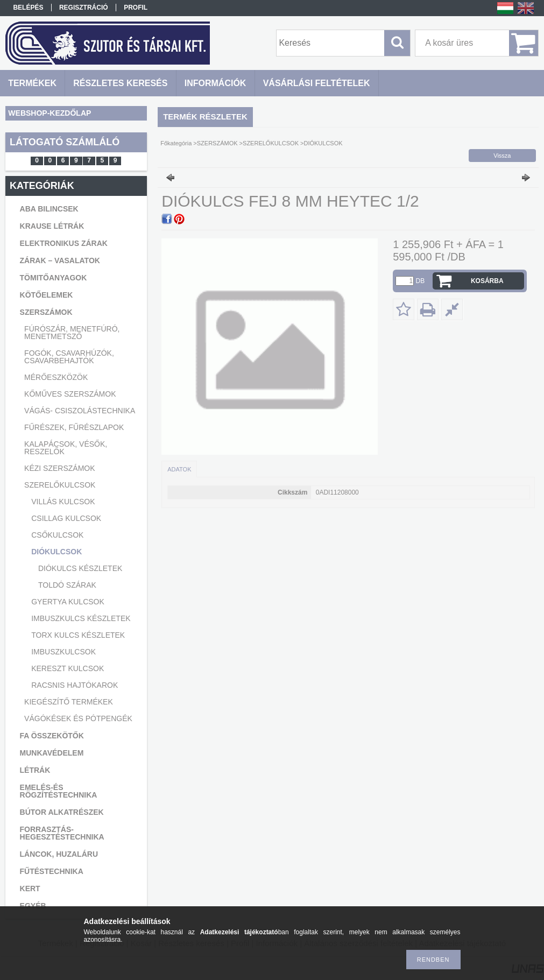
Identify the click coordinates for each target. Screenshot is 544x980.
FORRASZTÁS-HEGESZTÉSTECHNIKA (62, 833)
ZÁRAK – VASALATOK (60, 260)
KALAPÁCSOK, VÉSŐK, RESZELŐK (66, 448)
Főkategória (176, 143)
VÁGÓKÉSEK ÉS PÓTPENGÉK (78, 718)
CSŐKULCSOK (57, 535)
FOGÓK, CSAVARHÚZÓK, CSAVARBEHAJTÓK (69, 357)
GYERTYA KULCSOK (68, 602)
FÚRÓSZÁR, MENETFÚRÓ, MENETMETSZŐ (72, 333)
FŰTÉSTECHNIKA (52, 871)
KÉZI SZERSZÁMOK (59, 468)
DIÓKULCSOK (56, 552)
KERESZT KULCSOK (68, 668)
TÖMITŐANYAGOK (54, 278)
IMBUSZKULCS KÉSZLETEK (81, 618)
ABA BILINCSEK (49, 209)
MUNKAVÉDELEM (52, 753)
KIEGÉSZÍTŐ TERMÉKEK (69, 702)
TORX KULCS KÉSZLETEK (78, 635)
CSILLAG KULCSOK (66, 518)
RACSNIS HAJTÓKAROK (75, 685)
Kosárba (487, 281)
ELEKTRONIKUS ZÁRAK (64, 243)
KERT (30, 889)
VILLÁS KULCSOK (63, 502)
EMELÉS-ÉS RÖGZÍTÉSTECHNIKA (59, 791)
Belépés (28, 8)
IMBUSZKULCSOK (63, 652)
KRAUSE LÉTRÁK (52, 226)
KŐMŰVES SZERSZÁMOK (70, 394)
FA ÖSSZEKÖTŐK (52, 736)
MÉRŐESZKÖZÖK (56, 377)
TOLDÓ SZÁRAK (67, 585)
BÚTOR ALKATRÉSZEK (62, 812)
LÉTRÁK (35, 770)
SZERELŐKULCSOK (60, 485)
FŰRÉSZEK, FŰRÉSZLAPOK (74, 427)
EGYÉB (33, 906)
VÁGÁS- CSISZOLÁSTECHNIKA (80, 411)
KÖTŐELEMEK (47, 295)
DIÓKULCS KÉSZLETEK (80, 568)
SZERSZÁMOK (46, 312)
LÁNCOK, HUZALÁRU (59, 854)
